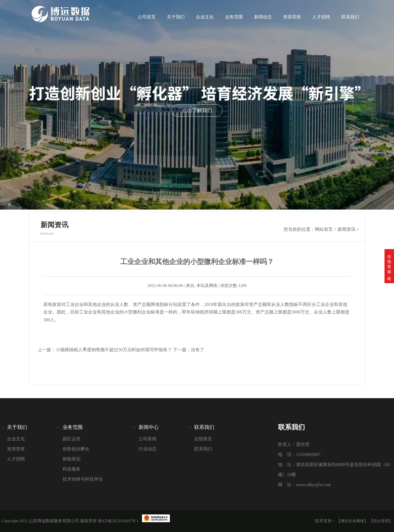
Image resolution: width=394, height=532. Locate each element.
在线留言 (203, 439)
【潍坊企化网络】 (352, 521)
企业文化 (205, 17)
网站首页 (324, 229)
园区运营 (72, 439)
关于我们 (176, 17)
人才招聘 (321, 17)
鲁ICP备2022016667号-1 (118, 521)
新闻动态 (263, 17)
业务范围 (234, 17)
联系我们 (350, 17)
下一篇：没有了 (189, 350)
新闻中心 (149, 427)
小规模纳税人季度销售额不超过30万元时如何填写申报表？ (114, 350)
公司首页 (147, 17)
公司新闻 (148, 439)
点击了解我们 (197, 110)
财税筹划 (72, 459)
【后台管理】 (381, 521)
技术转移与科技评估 (83, 479)
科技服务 (72, 469)
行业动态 (148, 449)
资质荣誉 (292, 17)
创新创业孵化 (76, 449)
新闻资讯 (346, 229)
